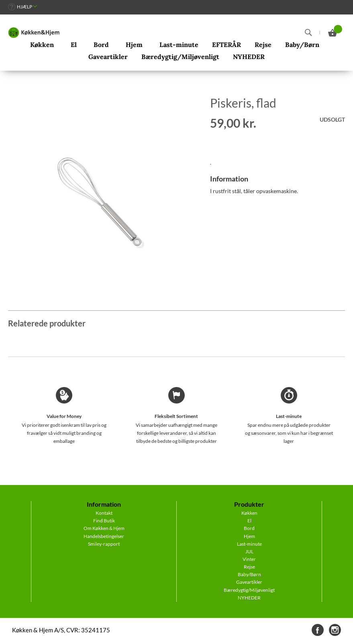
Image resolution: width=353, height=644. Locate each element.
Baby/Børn (249, 574)
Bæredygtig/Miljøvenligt (249, 590)
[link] (22, 7)
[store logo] (34, 33)
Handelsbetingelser (104, 536)
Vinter (249, 559)
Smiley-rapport (104, 544)
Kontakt (104, 513)
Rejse (249, 567)
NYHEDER (249, 598)
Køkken (249, 513)
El (249, 521)
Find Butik (104, 521)
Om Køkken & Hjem (104, 528)
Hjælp (24, 7)
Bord (249, 528)
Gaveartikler (249, 582)
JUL (249, 551)
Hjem (249, 536)
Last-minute (249, 544)
